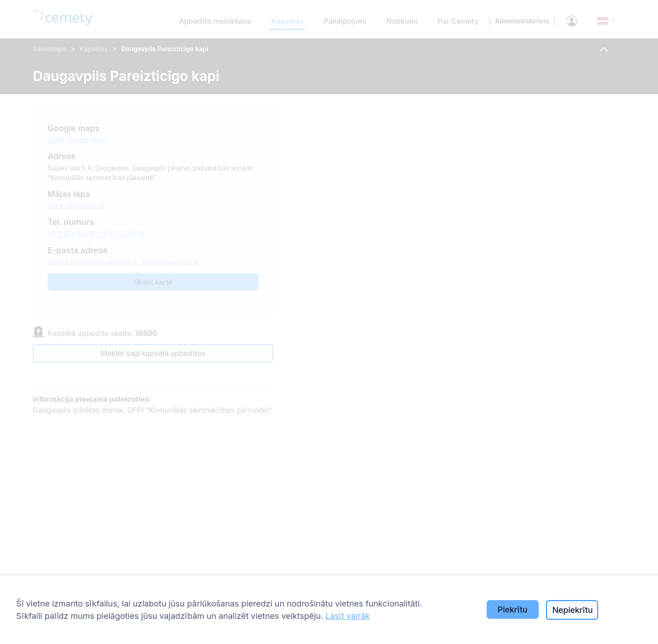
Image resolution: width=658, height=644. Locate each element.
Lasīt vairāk (348, 616)
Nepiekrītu (573, 610)
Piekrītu (512, 609)
